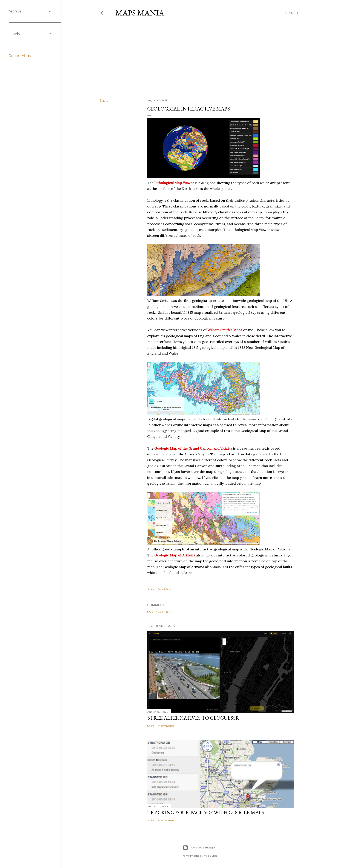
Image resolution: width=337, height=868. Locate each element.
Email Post (164, 589)
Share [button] (104, 101)
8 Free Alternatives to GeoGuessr (193, 718)
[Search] (291, 13)
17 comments (166, 726)
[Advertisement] (199, 58)
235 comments (167, 820)
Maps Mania (140, 13)
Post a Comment (160, 612)
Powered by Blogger (199, 848)
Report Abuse (21, 56)
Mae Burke (210, 856)
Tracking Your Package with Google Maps (206, 812)
